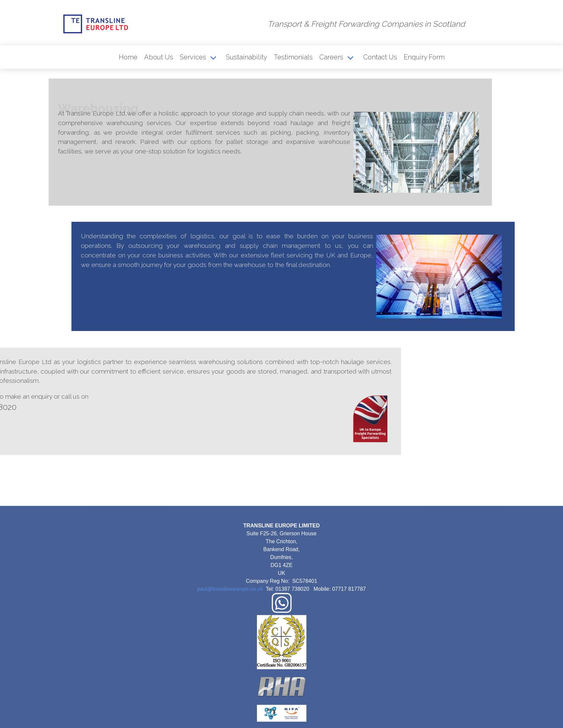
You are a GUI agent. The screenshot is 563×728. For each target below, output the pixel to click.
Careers (331, 57)
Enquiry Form (424, 57)
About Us (159, 57)
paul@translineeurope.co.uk (230, 640)
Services (193, 57)
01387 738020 (292, 640)
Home (128, 57)
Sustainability (247, 57)
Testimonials (293, 57)
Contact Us (380, 57)
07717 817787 (349, 640)
